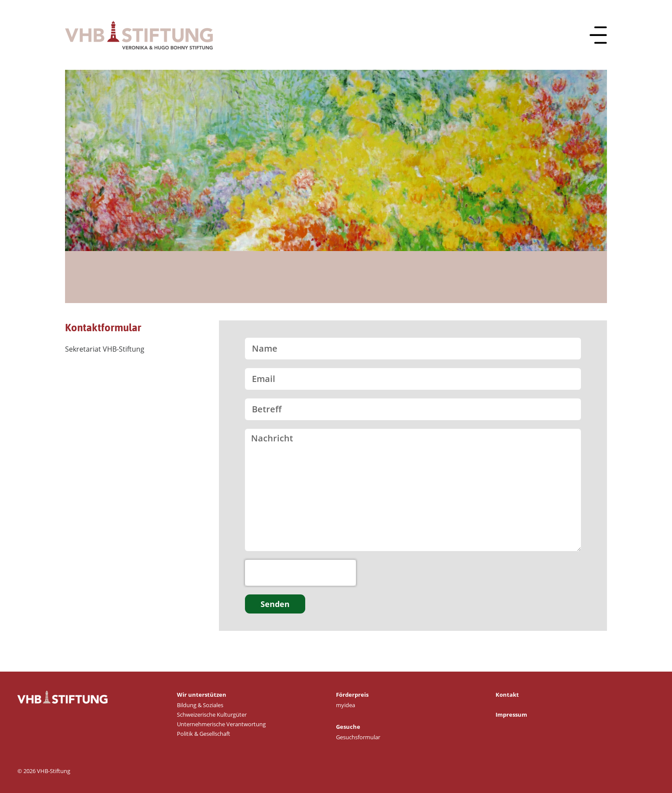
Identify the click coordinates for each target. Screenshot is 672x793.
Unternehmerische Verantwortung (221, 724)
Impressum (511, 715)
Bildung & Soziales (200, 705)
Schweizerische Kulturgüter (212, 715)
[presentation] (300, 573)
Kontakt (507, 695)
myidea (346, 705)
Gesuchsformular (358, 737)
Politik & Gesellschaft (204, 734)
